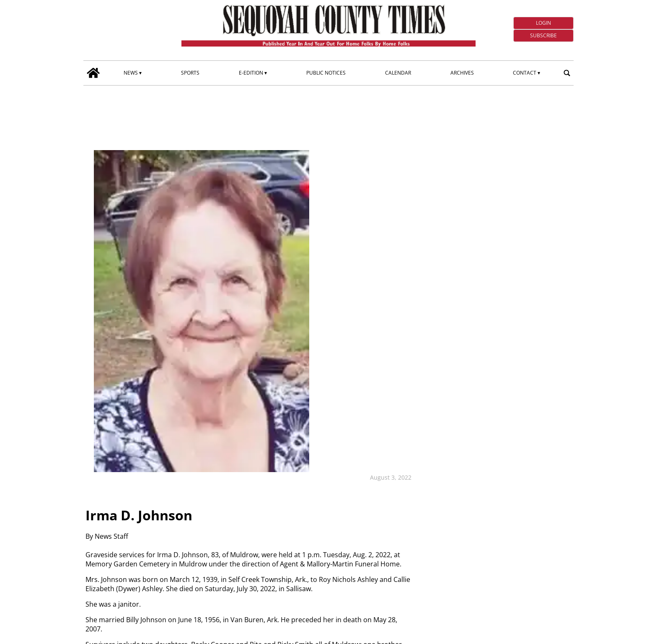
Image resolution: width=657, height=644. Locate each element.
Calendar (398, 73)
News (131, 73)
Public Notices (326, 73)
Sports (190, 73)
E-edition (251, 73)
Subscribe (543, 35)
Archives (462, 73)
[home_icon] (93, 73)
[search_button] (567, 73)
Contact (525, 73)
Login (543, 23)
